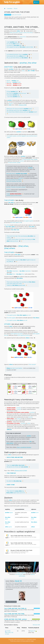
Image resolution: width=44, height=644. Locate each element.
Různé (16, 9)
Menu (36, 2)
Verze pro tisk (36, 625)
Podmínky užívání (15, 641)
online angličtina (21, 573)
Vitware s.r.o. (23, 640)
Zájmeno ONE (23, 105)
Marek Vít (18, 581)
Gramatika (10, 9)
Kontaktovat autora (11, 602)
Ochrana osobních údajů (27, 641)
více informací (19, 574)
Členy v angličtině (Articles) (24, 447)
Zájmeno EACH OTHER (21, 471)
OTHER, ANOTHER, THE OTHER (9, 633)
